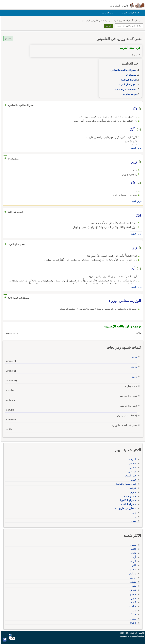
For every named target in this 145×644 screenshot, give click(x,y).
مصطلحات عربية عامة (125, 89)
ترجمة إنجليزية (129, 94)
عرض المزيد (136, 148)
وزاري (133, 357)
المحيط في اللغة (128, 80)
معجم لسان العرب (127, 85)
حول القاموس (107, 13)
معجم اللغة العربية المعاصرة (123, 70)
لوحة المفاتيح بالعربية (130, 13)
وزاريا (134, 376)
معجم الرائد (131, 75)
